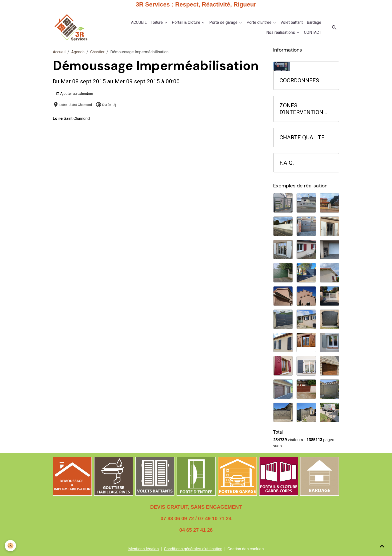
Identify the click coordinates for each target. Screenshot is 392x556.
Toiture (157, 22)
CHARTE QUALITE (302, 137)
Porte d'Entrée (259, 22)
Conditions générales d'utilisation (193, 549)
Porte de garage (224, 22)
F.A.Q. (287, 163)
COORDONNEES (299, 80)
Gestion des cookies (246, 549)
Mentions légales (143, 549)
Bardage (314, 22)
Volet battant (292, 22)
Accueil (59, 52)
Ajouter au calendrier (75, 94)
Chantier (97, 52)
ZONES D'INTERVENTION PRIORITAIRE (301, 109)
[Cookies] (11, 546)
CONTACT (313, 32)
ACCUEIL (139, 22)
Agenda (78, 52)
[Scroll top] (382, 546)
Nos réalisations (281, 32)
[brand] (71, 28)
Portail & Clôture (186, 22)
